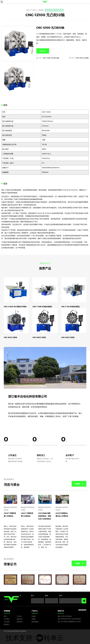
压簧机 (34, 616)
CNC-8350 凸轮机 (39, 337)
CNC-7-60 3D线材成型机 (71, 307)
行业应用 (7, 622)
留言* (61, 596)
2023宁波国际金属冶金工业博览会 (62, 515)
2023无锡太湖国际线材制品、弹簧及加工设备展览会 (45, 516)
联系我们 (43, 51)
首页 (28, 10)
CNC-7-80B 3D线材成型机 (42, 307)
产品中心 (34, 10)
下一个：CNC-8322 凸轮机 (79, 58)
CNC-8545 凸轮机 (10, 337)
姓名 (32, 596)
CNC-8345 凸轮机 (68, 337)
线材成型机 (35, 622)
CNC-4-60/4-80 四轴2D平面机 (15, 307)
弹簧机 (41, 10)
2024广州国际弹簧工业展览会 (27, 515)
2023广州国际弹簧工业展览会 (10, 515)
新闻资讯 (20, 622)
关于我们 (7, 619)
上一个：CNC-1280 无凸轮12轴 (48, 58)
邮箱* (47, 596)
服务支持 (20, 619)
